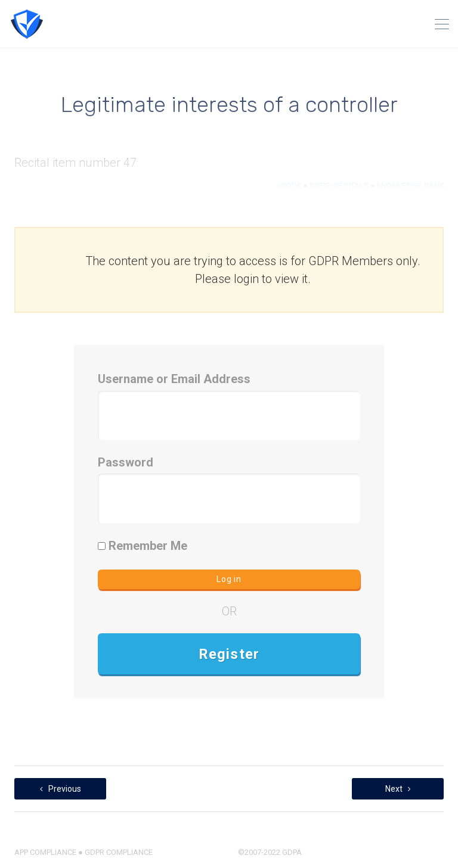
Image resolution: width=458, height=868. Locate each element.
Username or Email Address (174, 379)
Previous (61, 789)
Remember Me (143, 546)
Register (229, 654)
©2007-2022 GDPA (270, 852)
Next (398, 789)
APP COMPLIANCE (45, 852)
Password (126, 462)
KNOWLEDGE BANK (410, 186)
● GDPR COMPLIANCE (114, 852)
